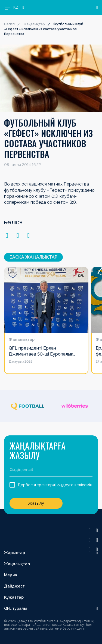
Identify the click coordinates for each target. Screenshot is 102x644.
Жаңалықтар (34, 24)
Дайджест (14, 586)
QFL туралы (16, 608)
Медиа (11, 575)
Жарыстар (15, 553)
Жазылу (36, 503)
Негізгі (9, 24)
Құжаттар (14, 597)
